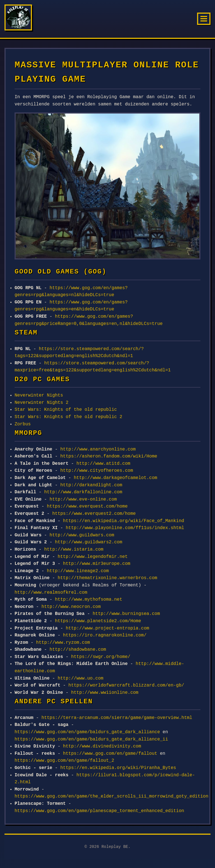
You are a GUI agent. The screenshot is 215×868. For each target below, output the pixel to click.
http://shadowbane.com (78, 650)
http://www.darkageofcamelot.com (115, 478)
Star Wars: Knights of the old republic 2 (68, 417)
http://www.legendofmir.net (93, 557)
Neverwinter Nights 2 (41, 403)
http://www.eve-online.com (83, 499)
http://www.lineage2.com (78, 571)
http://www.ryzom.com (63, 643)
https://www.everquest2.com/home (94, 514)
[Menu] (204, 19)
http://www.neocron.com (71, 607)
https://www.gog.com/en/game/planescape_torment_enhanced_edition (99, 811)
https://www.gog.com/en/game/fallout (110, 754)
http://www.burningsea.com (126, 614)
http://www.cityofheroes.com (97, 471)
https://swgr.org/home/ (101, 657)
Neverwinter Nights (39, 395)
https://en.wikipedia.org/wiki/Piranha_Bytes (118, 768)
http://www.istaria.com (74, 549)
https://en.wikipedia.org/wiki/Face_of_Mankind (124, 521)
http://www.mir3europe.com (97, 564)
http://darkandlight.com (91, 485)
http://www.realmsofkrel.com (51, 593)
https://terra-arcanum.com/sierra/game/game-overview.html (117, 718)
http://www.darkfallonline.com (83, 492)
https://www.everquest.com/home (87, 506)
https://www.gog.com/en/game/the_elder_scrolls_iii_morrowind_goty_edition (111, 796)
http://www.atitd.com (103, 464)
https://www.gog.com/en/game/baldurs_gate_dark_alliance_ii (91, 739)
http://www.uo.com (81, 678)
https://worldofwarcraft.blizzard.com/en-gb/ (126, 685)
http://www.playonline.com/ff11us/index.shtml (125, 528)
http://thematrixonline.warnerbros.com (107, 578)
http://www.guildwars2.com (89, 542)
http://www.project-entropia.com (107, 628)
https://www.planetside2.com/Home (98, 621)
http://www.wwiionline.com (105, 693)
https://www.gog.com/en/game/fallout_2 (64, 761)
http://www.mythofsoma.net (89, 600)
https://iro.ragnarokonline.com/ (105, 635)
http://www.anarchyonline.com (98, 449)
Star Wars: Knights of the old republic (66, 410)
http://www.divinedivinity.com (102, 746)
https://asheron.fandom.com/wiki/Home (109, 456)
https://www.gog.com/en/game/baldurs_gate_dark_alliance (87, 732)
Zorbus (23, 424)
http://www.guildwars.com (82, 535)
